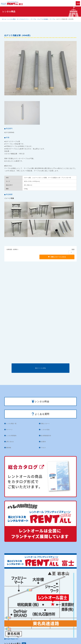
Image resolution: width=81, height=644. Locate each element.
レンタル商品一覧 (11, 423)
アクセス (43, 448)
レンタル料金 (41, 402)
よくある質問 (40, 414)
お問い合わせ (10, 442)
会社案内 (43, 442)
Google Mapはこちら (12, 639)
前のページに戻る (41, 368)
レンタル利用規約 (11, 436)
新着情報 (8, 448)
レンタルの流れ (45, 430)
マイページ (9, 430)
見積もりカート (45, 423)
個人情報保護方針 (46, 436)
